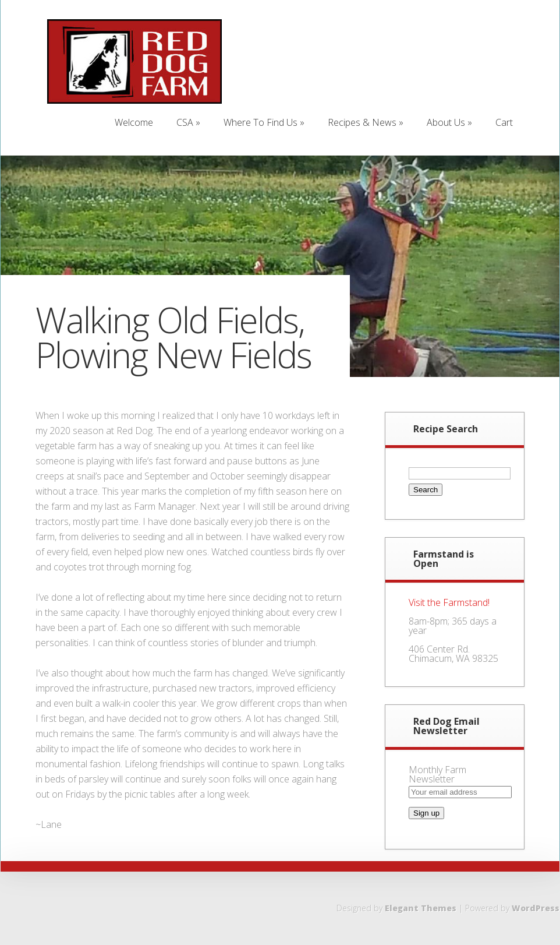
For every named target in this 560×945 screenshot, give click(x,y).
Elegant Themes (421, 908)
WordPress (536, 908)
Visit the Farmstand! (449, 602)
